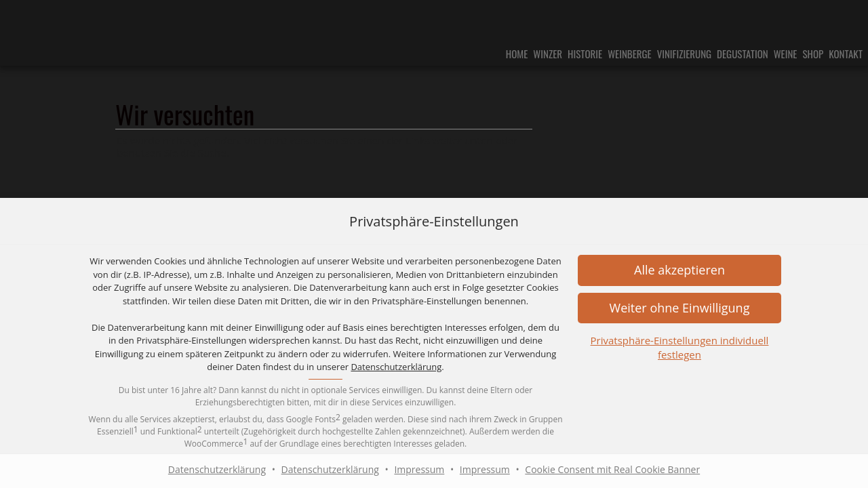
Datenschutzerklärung (396, 367)
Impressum (419, 469)
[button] (679, 270)
